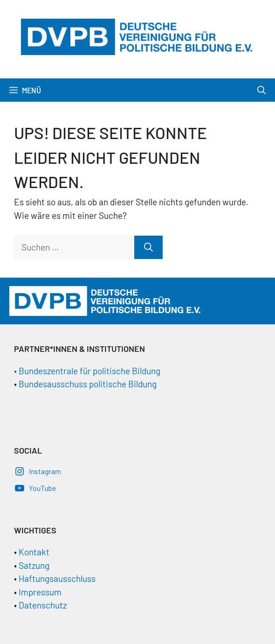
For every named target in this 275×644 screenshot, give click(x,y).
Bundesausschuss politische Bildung (88, 384)
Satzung (33, 565)
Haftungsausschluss (57, 578)
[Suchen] (148, 248)
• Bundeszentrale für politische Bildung (87, 371)
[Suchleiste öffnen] (261, 90)
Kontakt (34, 552)
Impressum (40, 592)
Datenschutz (43, 605)
